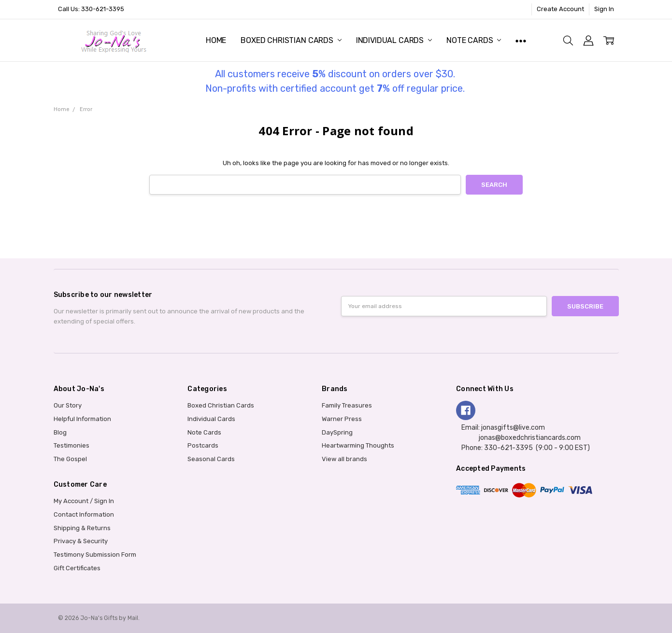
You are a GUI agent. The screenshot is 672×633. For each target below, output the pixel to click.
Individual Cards (394, 40)
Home (216, 40)
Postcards (203, 445)
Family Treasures (347, 405)
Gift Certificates (77, 568)
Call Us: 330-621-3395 (91, 9)
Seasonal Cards (211, 459)
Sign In (604, 9)
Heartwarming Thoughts (358, 445)
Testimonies (71, 445)
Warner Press (342, 419)
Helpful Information (82, 419)
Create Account (560, 9)
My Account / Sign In (84, 501)
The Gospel (70, 459)
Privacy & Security (81, 541)
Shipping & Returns (82, 528)
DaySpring (337, 432)
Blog (60, 432)
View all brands (344, 459)
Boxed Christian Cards (291, 40)
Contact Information (84, 514)
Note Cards (474, 40)
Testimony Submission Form (95, 555)
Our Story (68, 405)
